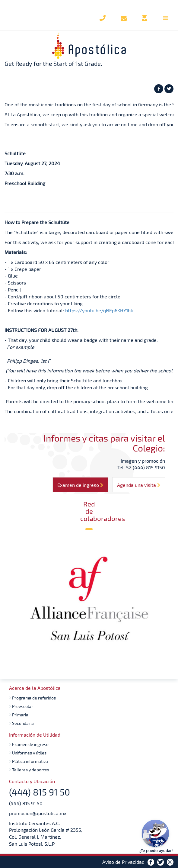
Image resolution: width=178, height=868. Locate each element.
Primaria (19, 715)
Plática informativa (29, 761)
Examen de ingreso (29, 744)
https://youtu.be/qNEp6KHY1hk (99, 310)
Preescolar (21, 706)
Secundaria (21, 723)
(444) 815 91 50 (26, 803)
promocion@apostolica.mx (38, 813)
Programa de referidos (32, 698)
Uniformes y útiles (28, 753)
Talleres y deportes (29, 770)
